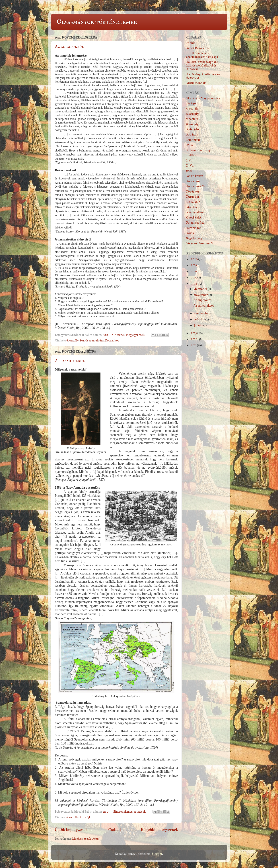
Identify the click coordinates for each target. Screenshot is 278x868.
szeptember (202, 313)
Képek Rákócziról (198, 48)
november (201, 295)
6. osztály (72, 341)
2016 (194, 272)
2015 (194, 278)
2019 (194, 265)
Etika (190, 145)
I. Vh (189, 161)
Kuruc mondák (196, 83)
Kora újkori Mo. (196, 187)
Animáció (192, 130)
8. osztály (192, 124)
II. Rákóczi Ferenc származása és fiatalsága (202, 55)
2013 (194, 333)
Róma (190, 233)
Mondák (192, 207)
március (200, 320)
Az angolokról (69, 46)
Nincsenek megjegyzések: (129, 335)
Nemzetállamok (197, 213)
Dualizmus (193, 140)
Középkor (193, 192)
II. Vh (190, 166)
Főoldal (114, 830)
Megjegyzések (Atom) (86, 839)
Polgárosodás (195, 223)
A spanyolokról (70, 361)
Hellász (191, 155)
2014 (194, 284)
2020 (194, 259)
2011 (194, 345)
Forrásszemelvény (92, 341)
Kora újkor (112, 341)
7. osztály (192, 119)
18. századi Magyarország (203, 98)
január (199, 326)
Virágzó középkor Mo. (201, 244)
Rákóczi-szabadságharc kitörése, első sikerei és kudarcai (202, 66)
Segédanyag (194, 238)
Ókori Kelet (194, 218)
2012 (194, 339)
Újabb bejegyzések (71, 830)
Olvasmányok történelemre (97, 22)
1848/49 (191, 104)
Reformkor (194, 228)
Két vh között (195, 176)
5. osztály (192, 109)
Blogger (157, 854)
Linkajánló (193, 202)
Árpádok (192, 135)
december (201, 289)
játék (189, 171)
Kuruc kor (193, 197)
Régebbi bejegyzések (159, 830)
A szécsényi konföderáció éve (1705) (203, 76)
